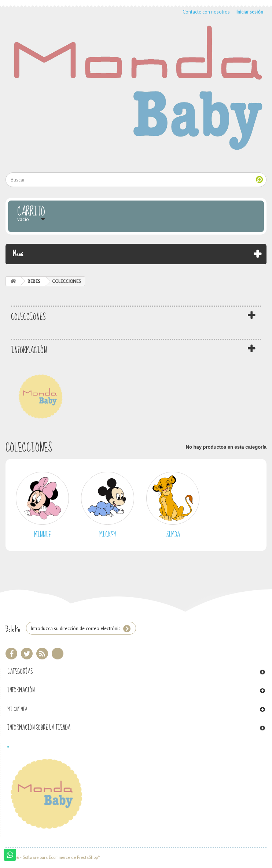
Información (29, 350)
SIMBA (173, 535)
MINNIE (43, 535)
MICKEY (108, 535)
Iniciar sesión (250, 12)
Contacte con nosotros (206, 12)
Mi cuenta (17, 709)
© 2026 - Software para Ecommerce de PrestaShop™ (53, 857)
